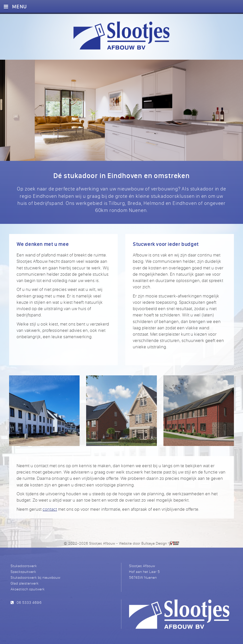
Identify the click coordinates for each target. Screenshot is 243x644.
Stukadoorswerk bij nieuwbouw (35, 577)
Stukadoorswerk (24, 566)
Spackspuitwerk (23, 572)
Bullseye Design (154, 543)
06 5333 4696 (29, 602)
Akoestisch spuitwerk (28, 589)
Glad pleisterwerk (25, 583)
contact (50, 509)
